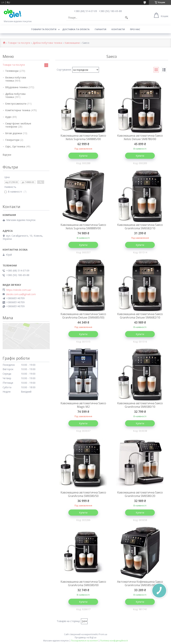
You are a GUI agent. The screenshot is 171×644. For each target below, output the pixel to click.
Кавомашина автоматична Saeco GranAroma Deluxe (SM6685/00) (83, 316)
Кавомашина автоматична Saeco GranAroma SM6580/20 (140, 494)
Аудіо (8, 117)
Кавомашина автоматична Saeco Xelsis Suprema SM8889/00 (83, 227)
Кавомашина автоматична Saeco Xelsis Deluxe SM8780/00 (140, 137)
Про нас (135, 29)
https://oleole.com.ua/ (19, 290)
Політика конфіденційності (114, 641)
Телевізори (12, 71)
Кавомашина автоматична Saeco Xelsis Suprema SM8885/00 (83, 137)
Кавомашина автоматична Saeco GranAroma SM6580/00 (83, 583)
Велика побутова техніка (16, 79)
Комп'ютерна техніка (18, 110)
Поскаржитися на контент (84, 641)
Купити (83, 156)
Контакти (118, 29)
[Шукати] (127, 18)
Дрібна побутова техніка (47, 43)
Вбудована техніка (16, 87)
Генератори (12, 140)
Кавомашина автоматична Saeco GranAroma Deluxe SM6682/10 (140, 316)
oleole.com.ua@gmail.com (21, 294)
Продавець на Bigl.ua (85, 637)
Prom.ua (103, 634)
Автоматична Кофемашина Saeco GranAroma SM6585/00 (140, 583)
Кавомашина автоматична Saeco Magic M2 (83, 405)
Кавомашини (72, 43)
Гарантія (101, 29)
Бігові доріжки (14, 133)
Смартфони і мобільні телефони (18, 125)
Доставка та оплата (76, 29)
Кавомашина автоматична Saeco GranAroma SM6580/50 (83, 494)
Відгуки (7, 155)
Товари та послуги (44, 29)
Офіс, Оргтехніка (15, 146)
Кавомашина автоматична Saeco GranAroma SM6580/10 (140, 405)
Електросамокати (16, 104)
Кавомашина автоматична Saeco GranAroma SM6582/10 (140, 227)
